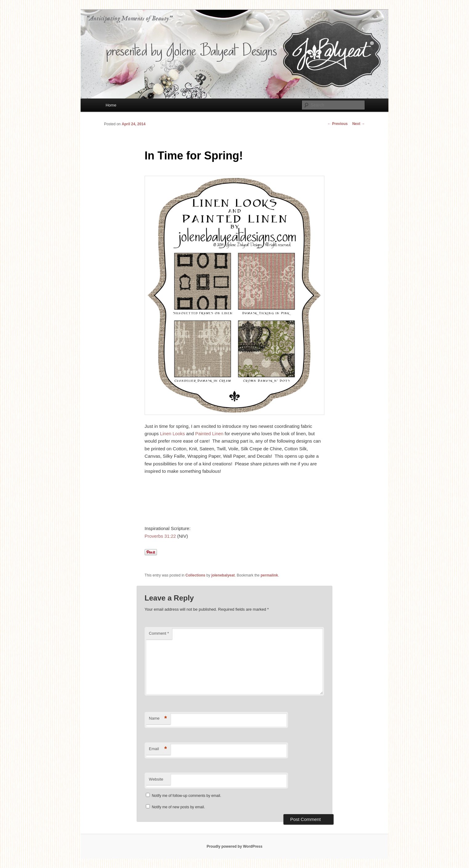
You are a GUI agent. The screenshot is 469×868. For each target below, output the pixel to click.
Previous (338, 124)
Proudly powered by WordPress (234, 846)
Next (359, 124)
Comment (159, 633)
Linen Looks (172, 434)
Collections (196, 575)
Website (156, 779)
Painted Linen (209, 434)
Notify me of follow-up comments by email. (186, 796)
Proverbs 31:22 (160, 536)
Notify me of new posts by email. (178, 807)
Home (111, 105)
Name (158, 719)
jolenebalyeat (223, 575)
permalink (269, 575)
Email (158, 749)
